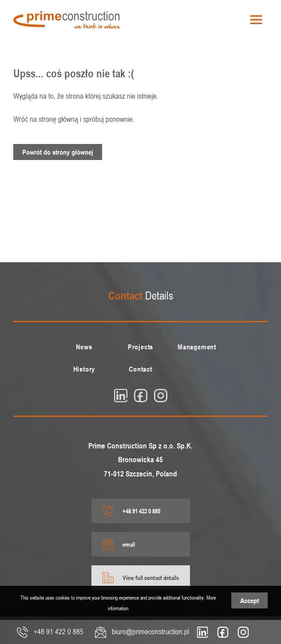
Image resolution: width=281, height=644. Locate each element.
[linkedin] (121, 396)
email (119, 544)
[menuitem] (84, 347)
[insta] (161, 396)
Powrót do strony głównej (58, 152)
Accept (249, 600)
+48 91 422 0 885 (131, 511)
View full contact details (141, 578)
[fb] (141, 396)
